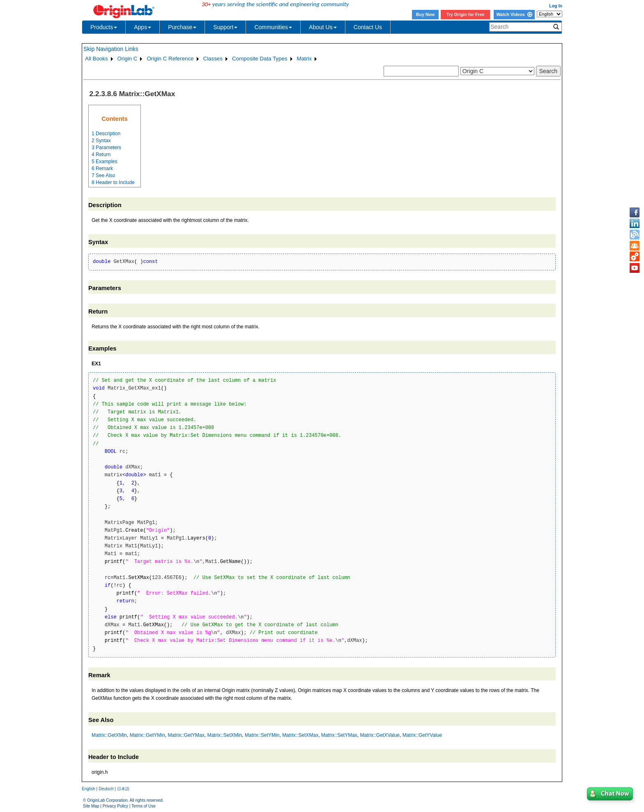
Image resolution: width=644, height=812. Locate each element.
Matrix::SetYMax (339, 735)
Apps (143, 27)
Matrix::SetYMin (262, 735)
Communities (273, 27)
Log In (556, 6)
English (89, 789)
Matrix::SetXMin (224, 735)
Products (104, 27)
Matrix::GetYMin (147, 735)
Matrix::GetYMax (186, 735)
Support (225, 27)
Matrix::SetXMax (300, 735)
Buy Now (425, 14)
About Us (323, 27)
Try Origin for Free (466, 14)
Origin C (128, 59)
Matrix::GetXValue (380, 735)
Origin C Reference (170, 59)
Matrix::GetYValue (422, 735)
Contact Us (368, 27)
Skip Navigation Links (111, 49)
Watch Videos (514, 14)
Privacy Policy (115, 806)
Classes (213, 59)
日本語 (123, 789)
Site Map (91, 806)
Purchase (182, 27)
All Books (97, 59)
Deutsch (106, 789)
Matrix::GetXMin (109, 735)
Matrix (304, 59)
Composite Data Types (260, 59)
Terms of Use (144, 806)
